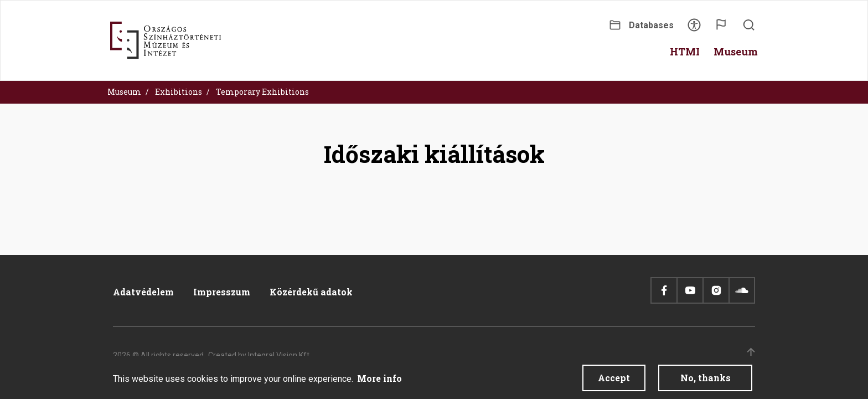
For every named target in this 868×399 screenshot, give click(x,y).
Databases (651, 25)
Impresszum (222, 292)
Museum (124, 92)
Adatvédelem (143, 292)
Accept (614, 380)
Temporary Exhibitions (262, 92)
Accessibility (694, 29)
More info (379, 381)
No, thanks (706, 380)
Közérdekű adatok (311, 292)
